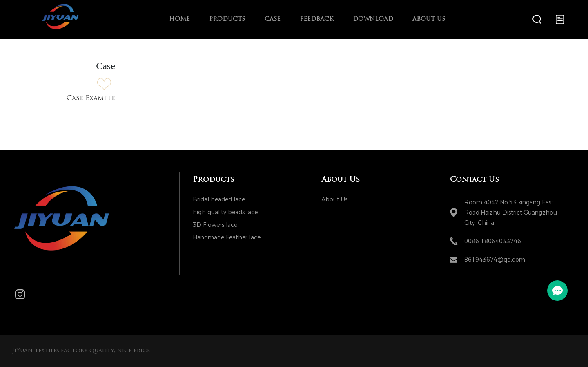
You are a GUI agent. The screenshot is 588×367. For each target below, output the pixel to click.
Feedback (317, 19)
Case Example (91, 98)
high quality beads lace (225, 212)
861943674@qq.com (495, 260)
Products (227, 19)
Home (179, 19)
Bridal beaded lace (219, 200)
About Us (429, 19)
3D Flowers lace (215, 225)
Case (273, 19)
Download (373, 19)
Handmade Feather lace (227, 238)
